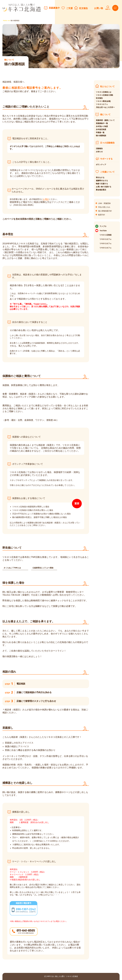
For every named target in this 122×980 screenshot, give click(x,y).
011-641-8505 (26, 931)
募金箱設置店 (101, 190)
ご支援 (69, 8)
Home (5, 21)
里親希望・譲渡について (105, 120)
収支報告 (83, 8)
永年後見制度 (101, 129)
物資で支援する (102, 184)
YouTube (103, 231)
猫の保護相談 (101, 136)
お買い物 (99, 8)
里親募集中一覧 (102, 123)
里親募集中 (54, 8)
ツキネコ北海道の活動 (104, 95)
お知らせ (99, 152)
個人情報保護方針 (105, 211)
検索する (108, 9)
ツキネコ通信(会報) (103, 101)
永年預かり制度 (102, 126)
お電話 (46, 199)
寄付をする (100, 178)
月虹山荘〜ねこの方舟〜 (105, 107)
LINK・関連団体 (104, 203)
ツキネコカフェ (102, 104)
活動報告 (99, 149)
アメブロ (103, 226)
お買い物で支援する (104, 187)
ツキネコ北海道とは (104, 92)
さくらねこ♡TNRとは (12, 568)
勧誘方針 (102, 215)
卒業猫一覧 (100, 132)
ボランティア (101, 165)
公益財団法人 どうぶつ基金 (43, 568)
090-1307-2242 (26, 909)
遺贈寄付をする (102, 181)
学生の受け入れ (104, 207)
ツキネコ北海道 (106, 235)
